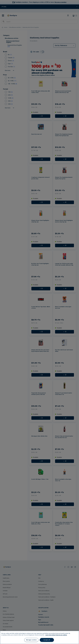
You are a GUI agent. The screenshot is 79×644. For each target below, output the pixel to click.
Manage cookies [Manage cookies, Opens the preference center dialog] (31, 640)
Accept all (47, 640)
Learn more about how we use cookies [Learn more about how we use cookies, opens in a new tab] (56, 635)
